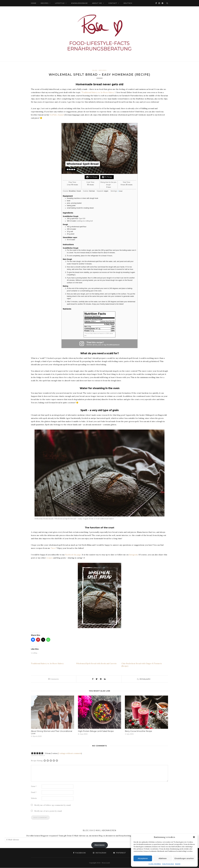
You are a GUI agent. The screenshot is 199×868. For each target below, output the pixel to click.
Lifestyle (60, 3)
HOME (34, 3)
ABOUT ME (97, 3)
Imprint (178, 864)
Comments (54, 679)
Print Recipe (92, 177)
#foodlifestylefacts (113, 345)
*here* (54, 548)
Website (34, 798)
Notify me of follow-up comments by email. (53, 805)
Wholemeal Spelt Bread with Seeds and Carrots (96, 664)
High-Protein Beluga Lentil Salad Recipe (96, 731)
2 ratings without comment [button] (70, 753)
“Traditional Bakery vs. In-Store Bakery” (98, 93)
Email (34, 792)
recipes (49, 558)
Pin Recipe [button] (107, 177)
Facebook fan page (73, 555)
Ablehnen (163, 858)
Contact (113, 3)
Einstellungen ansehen (184, 858)
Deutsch (128, 3)
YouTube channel (57, 115)
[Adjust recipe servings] (118, 191)
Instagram (133, 555)
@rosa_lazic (97, 345)
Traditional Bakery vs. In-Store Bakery (47, 664)
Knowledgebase (79, 3)
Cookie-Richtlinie (155, 864)
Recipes (45, 3)
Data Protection (168, 864)
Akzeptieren (143, 858)
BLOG (95, 70)
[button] (194, 837)
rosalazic (145, 679)
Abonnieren (100, 845)
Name (34, 786)
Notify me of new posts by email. (48, 811)
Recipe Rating (37, 761)
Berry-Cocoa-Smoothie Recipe (138, 731)
